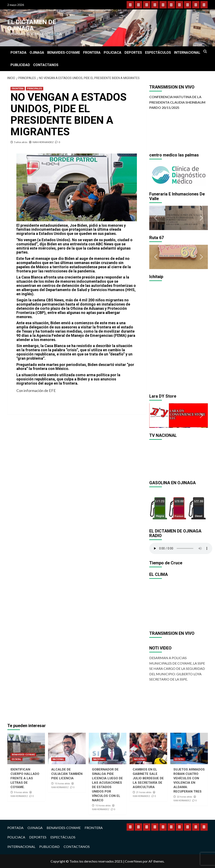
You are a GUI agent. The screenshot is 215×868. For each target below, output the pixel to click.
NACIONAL (58, 759)
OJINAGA (37, 53)
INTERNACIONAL (187, 53)
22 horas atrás (184, 797)
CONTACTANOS (46, 65)
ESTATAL (16, 759)
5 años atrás (21, 142)
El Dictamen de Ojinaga (32, 25)
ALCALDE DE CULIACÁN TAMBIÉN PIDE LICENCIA (67, 774)
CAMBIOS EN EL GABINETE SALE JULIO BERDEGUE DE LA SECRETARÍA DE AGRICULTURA (148, 778)
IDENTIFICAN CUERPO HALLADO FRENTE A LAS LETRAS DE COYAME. (25, 778)
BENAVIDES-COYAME (64, 53)
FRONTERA (92, 53)
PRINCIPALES (35, 89)
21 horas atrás (144, 792)
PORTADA (18, 53)
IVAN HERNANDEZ (43, 142)
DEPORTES (133, 53)
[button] (156, 174)
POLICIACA (113, 53)
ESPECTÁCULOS (158, 53)
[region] (179, 174)
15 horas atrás (62, 784)
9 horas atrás (21, 792)
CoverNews (134, 861)
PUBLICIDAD (20, 65)
